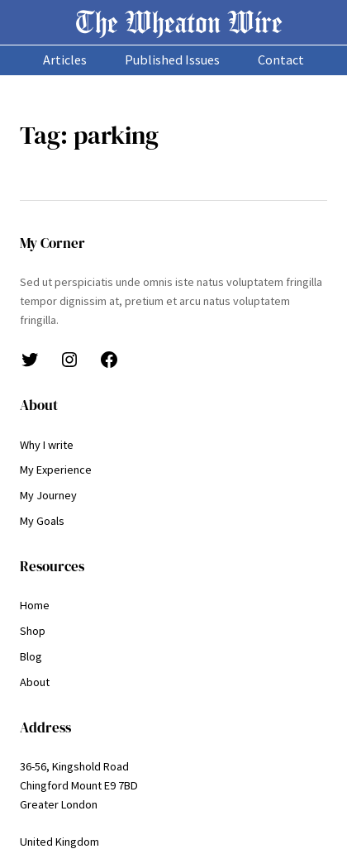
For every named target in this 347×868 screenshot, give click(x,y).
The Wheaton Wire (179, 22)
